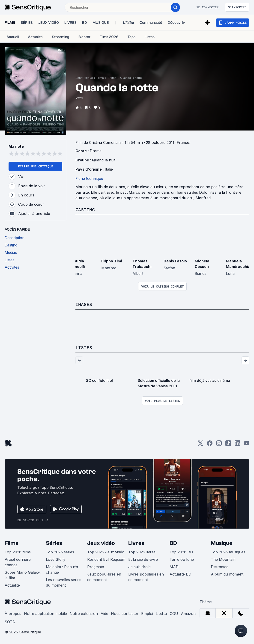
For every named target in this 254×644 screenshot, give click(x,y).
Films (100, 78)
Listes (84, 347)
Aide (104, 614)
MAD (174, 567)
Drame (112, 78)
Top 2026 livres (142, 552)
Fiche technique (89, 178)
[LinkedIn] (237, 445)
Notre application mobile (45, 614)
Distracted (220, 567)
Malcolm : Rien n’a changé (62, 570)
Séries (54, 543)
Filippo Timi (112, 261)
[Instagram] (219, 445)
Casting (85, 209)
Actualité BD (180, 574)
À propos (13, 614)
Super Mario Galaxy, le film (23, 575)
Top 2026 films (18, 552)
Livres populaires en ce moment (146, 577)
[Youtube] (247, 445)
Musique (222, 543)
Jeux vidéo (101, 543)
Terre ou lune (182, 559)
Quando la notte (131, 78)
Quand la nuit (104, 160)
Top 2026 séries (60, 552)
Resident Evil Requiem (106, 559)
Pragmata (96, 567)
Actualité (12, 585)
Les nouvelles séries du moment (64, 582)
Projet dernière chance (18, 562)
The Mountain (223, 559)
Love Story (56, 559)
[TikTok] (228, 445)
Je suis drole (139, 567)
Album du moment (227, 574)
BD (173, 543)
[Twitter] (200, 445)
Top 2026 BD (181, 552)
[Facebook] (210, 445)
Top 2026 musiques (228, 552)
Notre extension (84, 614)
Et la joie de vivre (143, 559)
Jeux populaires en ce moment (104, 577)
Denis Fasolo (175, 261)
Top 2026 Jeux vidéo (106, 552)
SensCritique (84, 78)
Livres (136, 543)
